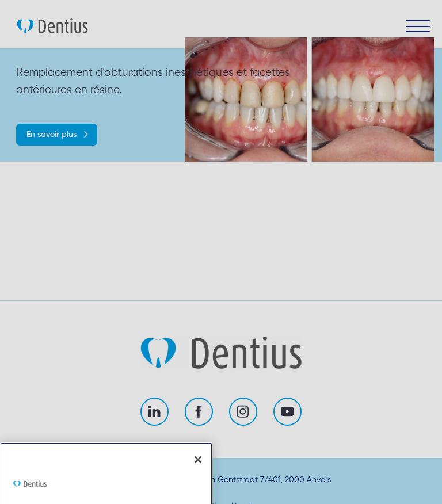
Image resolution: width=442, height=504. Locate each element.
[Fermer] (198, 477)
